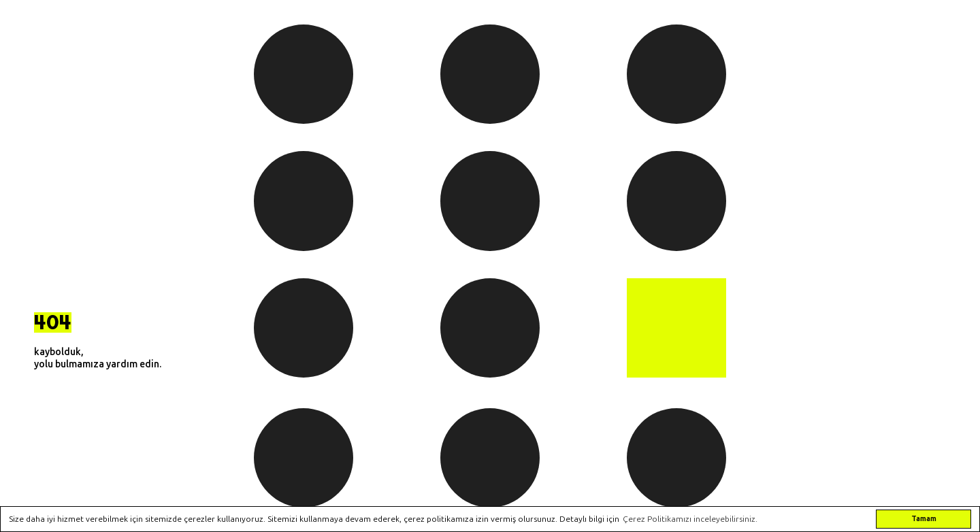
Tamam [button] (924, 519)
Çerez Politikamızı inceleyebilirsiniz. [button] (690, 519)
